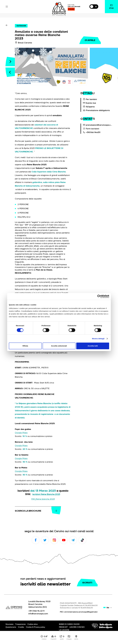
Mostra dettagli (98, 339)
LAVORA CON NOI (77, 627)
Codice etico (33, 624)
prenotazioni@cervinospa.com (99, 125)
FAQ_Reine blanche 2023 (43, 499)
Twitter (45, 540)
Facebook (36, 540)
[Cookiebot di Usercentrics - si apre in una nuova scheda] (99, 296)
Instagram (54, 540)
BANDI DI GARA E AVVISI (69, 624)
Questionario (11, 627)
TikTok (82, 540)
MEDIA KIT (63, 627)
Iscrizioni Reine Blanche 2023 (46, 494)
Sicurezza (9, 624)
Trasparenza (20, 624)
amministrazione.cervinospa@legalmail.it (81, 612)
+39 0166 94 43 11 (36, 611)
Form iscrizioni (92, 129)
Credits (21, 627)
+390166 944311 (93, 132)
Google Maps (21, 433)
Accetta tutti (93, 346)
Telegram (73, 540)
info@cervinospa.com (38, 614)
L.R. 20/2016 (64, 630)
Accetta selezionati (59, 346)
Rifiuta (25, 346)
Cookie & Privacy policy (35, 627)
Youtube (64, 540)
